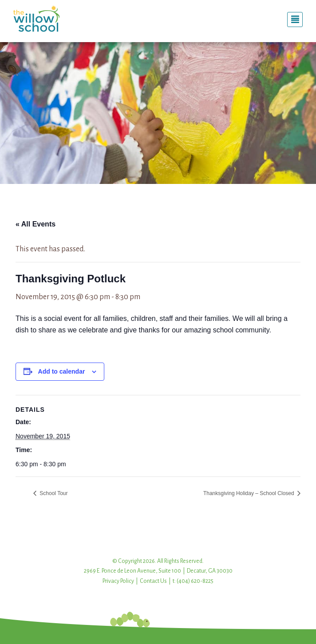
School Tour (53, 493)
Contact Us (153, 581)
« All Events (36, 224)
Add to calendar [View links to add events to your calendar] (62, 371)
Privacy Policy (118, 581)
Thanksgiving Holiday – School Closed (249, 493)
